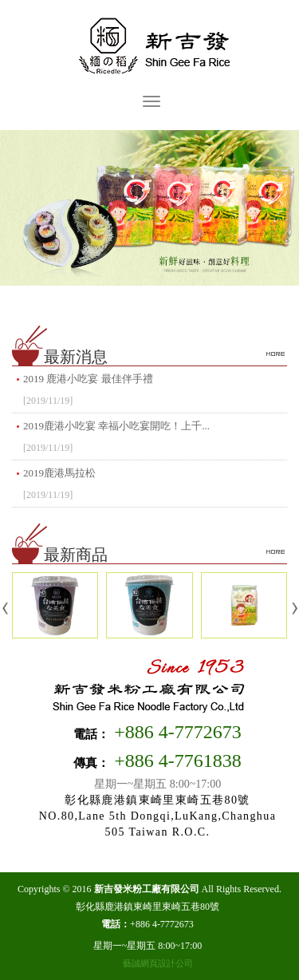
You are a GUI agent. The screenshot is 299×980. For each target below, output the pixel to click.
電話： (91, 734)
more (275, 354)
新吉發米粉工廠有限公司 (150, 47)
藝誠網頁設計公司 (158, 963)
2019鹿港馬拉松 (155, 486)
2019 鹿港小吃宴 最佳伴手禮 (155, 392)
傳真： (91, 763)
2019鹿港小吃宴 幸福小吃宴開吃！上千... (155, 439)
